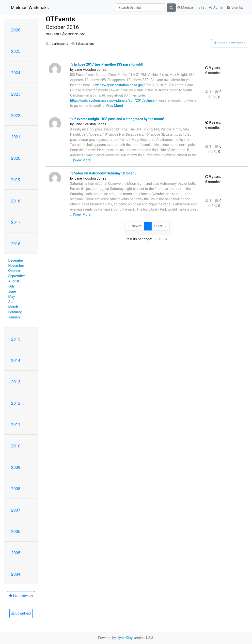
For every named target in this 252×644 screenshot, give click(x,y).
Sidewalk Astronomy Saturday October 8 (103, 173)
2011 (16, 425)
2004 (16, 574)
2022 (16, 115)
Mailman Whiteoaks (30, 8)
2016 (16, 244)
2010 (16, 446)
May (12, 297)
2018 (16, 201)
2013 (16, 382)
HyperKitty (125, 638)
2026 (16, 30)
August (14, 281)
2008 (16, 489)
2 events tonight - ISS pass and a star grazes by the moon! (117, 119)
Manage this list (191, 7)
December (16, 260)
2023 (16, 94)
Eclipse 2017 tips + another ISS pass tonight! (107, 64)
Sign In (216, 7)
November (16, 266)
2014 (16, 360)
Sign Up (235, 7)
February (15, 312)
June (12, 291)
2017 (16, 222)
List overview (21, 596)
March (13, 307)
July (11, 286)
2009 (16, 467)
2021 (16, 137)
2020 (16, 158)
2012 (16, 403)
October (15, 271)
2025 (16, 51)
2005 (16, 553)
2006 (16, 531)
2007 (16, 510)
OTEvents (60, 19)
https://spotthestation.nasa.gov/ (120, 85)
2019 (16, 180)
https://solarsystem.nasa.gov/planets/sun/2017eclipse (112, 100)
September (17, 276)
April (12, 302)
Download (21, 613)
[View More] (114, 106)
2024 (16, 73)
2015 (16, 339)
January (15, 317)
